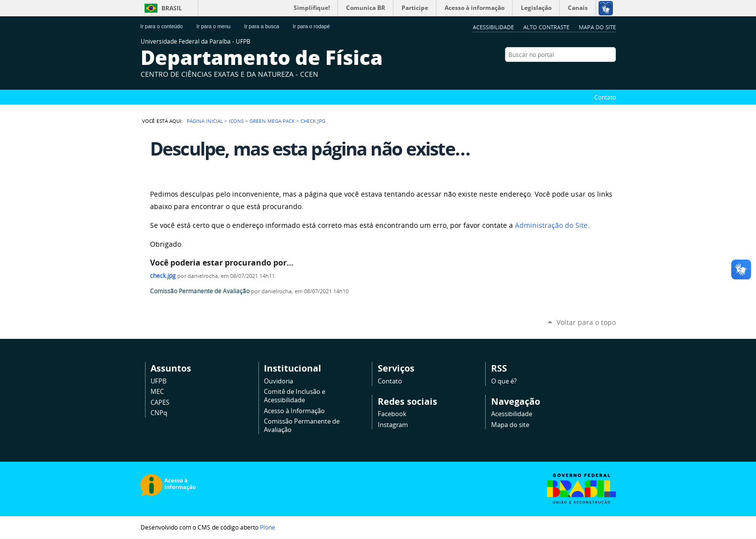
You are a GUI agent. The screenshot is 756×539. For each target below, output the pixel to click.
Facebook (392, 414)
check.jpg (163, 276)
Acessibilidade (493, 27)
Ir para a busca (266, 26)
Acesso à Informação (294, 411)
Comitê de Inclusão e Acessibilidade (295, 396)
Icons (236, 121)
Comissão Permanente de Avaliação (200, 291)
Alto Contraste (546, 27)
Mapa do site (597, 27)
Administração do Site (551, 225)
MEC (157, 392)
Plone (268, 527)
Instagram (393, 425)
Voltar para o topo (586, 322)
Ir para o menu (218, 26)
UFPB (158, 381)
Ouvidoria (278, 381)
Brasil (172, 8)
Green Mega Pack (272, 121)
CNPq (159, 413)
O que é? (504, 381)
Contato (605, 97)
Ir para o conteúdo (166, 26)
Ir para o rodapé (315, 26)
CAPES (160, 403)
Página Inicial (205, 121)
